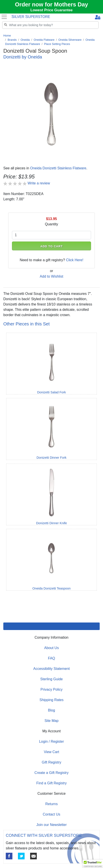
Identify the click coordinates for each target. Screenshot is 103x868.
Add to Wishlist (52, 276)
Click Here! (75, 260)
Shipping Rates (51, 700)
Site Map (51, 721)
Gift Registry (51, 762)
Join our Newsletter (51, 825)
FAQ (51, 658)
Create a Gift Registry (52, 773)
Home (7, 36)
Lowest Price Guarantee (51, 10)
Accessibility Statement (51, 669)
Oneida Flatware (44, 40)
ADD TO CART (51, 246)
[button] (93, 864)
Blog (51, 710)
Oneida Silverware (70, 40)
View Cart (51, 752)
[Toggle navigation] (4, 17)
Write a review (39, 183)
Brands (12, 40)
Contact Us (51, 814)
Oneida (25, 40)
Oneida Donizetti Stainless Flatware (58, 168)
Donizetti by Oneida (23, 57)
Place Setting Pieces (57, 44)
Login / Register (51, 741)
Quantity (52, 224)
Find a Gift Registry (51, 783)
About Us (52, 648)
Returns (51, 804)
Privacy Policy (52, 689)
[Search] (50, 25)
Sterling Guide (51, 679)
